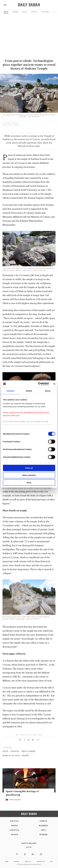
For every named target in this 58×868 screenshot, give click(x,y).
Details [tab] (29, 391)
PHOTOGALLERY (15, 800)
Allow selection (29, 475)
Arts (6, 12)
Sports (15, 835)
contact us (41, 861)
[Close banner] (54, 384)
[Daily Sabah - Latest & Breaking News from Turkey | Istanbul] (29, 5)
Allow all (29, 468)
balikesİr (25, 755)
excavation (15, 751)
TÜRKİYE (44, 821)
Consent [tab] (10, 391)
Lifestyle (15, 830)
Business (43, 826)
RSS (52, 861)
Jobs (7, 861)
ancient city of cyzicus (11, 755)
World (15, 826)
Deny (29, 482)
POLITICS (14, 821)
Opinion (44, 835)
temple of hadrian (28, 751)
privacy (17, 861)
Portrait (46, 12)
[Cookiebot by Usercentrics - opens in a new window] (38, 384)
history (5, 751)
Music (25, 12)
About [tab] (48, 391)
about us (28, 861)
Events (34, 12)
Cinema (15, 12)
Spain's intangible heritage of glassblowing (22, 793)
